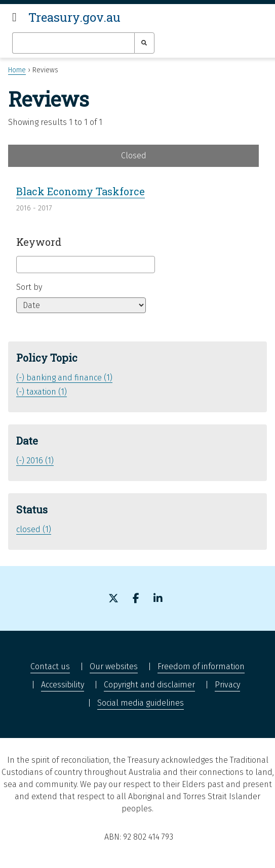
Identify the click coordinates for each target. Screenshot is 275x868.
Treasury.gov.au (74, 17)
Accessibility (63, 685)
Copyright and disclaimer (149, 685)
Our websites (114, 666)
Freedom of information (201, 666)
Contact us (50, 666)
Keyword (39, 242)
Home (17, 70)
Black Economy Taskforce (81, 191)
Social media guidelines (141, 703)
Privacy (227, 685)
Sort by (29, 287)
